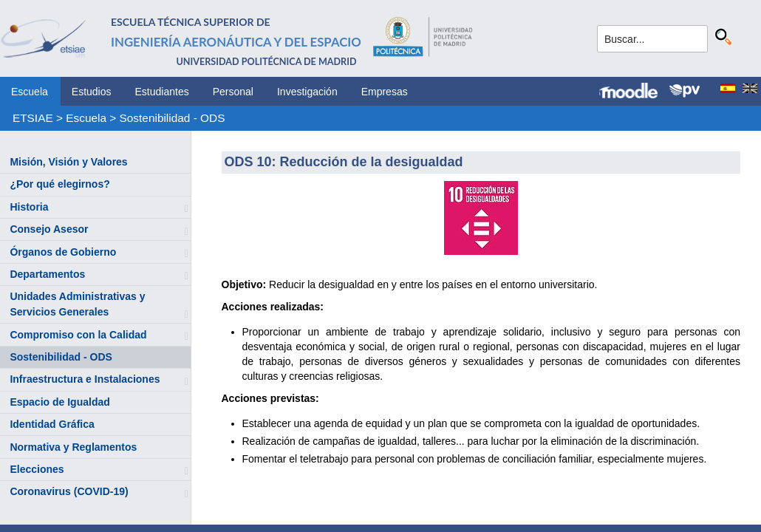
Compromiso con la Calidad (78, 335)
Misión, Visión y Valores (68, 162)
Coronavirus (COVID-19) (69, 491)
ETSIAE (33, 118)
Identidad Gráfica (52, 424)
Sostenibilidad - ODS (173, 118)
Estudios (92, 92)
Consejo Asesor (49, 229)
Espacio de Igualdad (59, 402)
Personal (233, 92)
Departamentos (47, 274)
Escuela (30, 92)
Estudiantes (162, 92)
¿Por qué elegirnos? (59, 184)
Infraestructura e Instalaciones (85, 379)
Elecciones (37, 469)
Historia (29, 207)
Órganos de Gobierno (63, 252)
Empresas (385, 92)
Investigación (307, 92)
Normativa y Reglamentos (73, 447)
